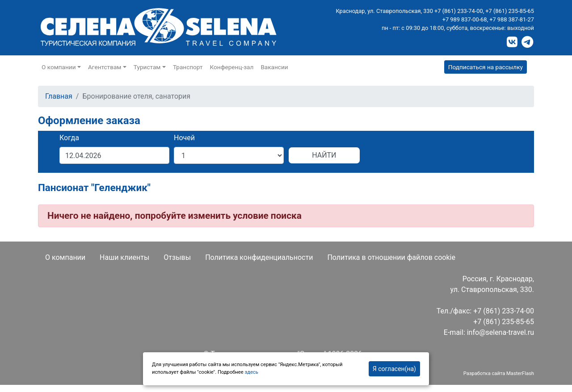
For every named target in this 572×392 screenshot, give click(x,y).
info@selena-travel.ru (500, 332)
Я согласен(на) (394, 369)
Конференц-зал (232, 67)
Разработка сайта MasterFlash (499, 373)
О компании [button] (59, 67)
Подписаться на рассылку (486, 67)
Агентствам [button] (105, 67)
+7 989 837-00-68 (465, 19)
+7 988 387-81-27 (512, 19)
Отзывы (177, 257)
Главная (59, 96)
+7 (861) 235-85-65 (510, 11)
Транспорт (188, 67)
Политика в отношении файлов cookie (391, 257)
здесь (251, 372)
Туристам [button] (147, 67)
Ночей (184, 138)
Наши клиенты (124, 257)
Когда (69, 138)
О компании (65, 257)
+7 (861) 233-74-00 (459, 11)
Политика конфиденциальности (259, 257)
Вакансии (274, 67)
